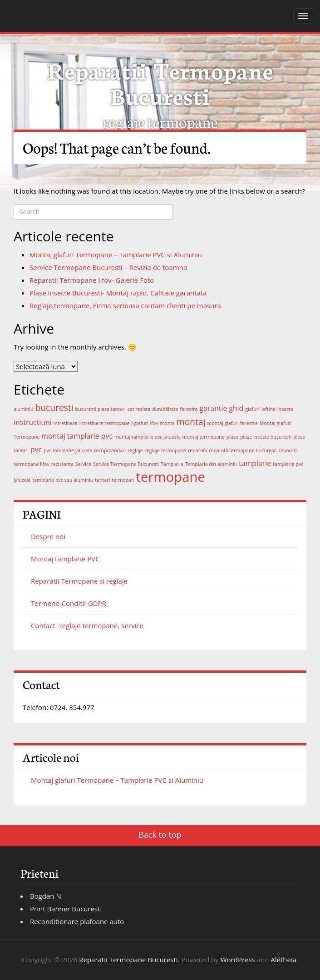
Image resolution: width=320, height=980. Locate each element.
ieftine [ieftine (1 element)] (268, 409)
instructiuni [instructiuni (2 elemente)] (33, 422)
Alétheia (283, 960)
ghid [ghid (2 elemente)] (236, 408)
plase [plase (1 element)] (232, 437)
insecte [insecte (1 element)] (285, 409)
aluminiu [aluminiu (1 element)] (23, 409)
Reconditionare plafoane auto (77, 921)
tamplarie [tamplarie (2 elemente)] (255, 463)
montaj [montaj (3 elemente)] (191, 422)
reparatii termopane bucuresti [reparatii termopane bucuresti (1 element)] (243, 450)
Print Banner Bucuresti (66, 909)
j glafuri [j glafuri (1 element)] (140, 423)
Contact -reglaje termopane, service (87, 625)
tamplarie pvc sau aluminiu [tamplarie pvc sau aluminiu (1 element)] (63, 480)
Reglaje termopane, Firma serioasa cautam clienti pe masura (125, 305)
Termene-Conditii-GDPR (69, 603)
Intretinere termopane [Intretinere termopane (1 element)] (105, 423)
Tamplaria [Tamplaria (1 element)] (172, 464)
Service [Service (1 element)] (83, 464)
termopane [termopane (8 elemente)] (171, 477)
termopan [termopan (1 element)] (123, 480)
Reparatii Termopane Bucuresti (160, 82)
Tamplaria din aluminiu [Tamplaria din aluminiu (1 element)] (211, 464)
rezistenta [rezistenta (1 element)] (62, 464)
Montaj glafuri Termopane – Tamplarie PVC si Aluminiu (116, 255)
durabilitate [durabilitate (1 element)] (165, 409)
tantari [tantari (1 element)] (102, 480)
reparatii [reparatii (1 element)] (197, 450)
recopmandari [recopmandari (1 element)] (110, 450)
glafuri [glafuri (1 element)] (252, 409)
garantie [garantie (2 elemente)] (214, 408)
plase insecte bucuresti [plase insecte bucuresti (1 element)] (266, 437)
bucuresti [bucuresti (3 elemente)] (54, 407)
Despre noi (48, 536)
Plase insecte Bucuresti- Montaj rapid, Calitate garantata (118, 293)
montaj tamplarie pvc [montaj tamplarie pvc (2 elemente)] (77, 436)
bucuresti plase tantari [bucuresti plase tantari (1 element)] (101, 409)
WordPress (238, 960)
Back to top (160, 835)
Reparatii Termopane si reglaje (79, 581)
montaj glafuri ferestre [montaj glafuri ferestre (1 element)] (232, 423)
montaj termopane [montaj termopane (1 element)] (204, 437)
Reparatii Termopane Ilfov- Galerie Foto (92, 280)
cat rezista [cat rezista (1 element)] (139, 409)
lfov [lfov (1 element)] (154, 423)
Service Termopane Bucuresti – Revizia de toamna (108, 267)
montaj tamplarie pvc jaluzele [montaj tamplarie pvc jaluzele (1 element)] (148, 437)
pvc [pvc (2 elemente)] (36, 450)
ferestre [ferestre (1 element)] (189, 409)
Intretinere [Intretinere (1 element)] (66, 423)
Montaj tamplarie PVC (65, 559)
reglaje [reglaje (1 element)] (135, 450)
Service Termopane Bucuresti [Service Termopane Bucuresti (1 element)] (126, 464)
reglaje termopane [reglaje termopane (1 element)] (166, 450)
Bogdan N (46, 896)
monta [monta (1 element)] (167, 423)
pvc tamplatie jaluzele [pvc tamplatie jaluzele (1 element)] (68, 450)
